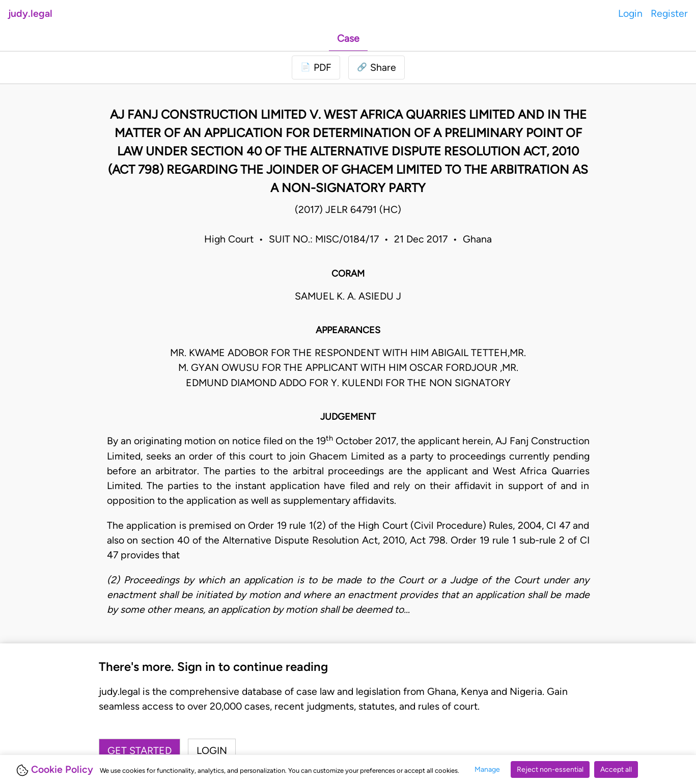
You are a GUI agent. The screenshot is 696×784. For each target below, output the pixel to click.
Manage (487, 769)
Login (630, 13)
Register (669, 13)
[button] (377, 67)
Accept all (616, 769)
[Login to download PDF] (316, 67)
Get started (140, 751)
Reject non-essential (550, 769)
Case (348, 38)
